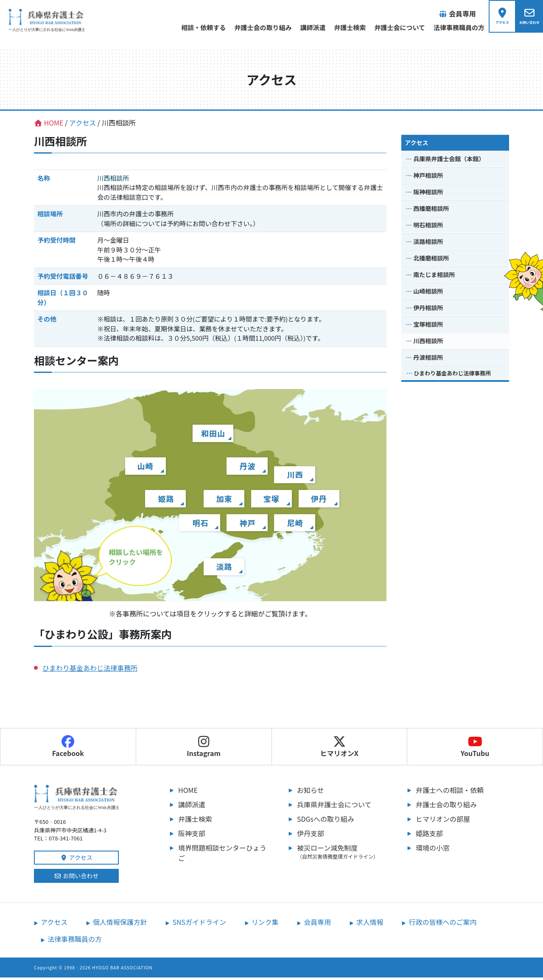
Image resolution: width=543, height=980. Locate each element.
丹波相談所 (428, 360)
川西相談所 (428, 343)
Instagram (204, 749)
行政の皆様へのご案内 (442, 924)
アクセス (416, 145)
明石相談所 (428, 227)
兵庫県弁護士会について (334, 807)
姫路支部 (429, 836)
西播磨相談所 (431, 211)
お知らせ (311, 792)
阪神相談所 (428, 194)
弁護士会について (382, 27)
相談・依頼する (186, 27)
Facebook (68, 749)
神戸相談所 (428, 178)
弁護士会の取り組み (245, 27)
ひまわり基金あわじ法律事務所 (90, 670)
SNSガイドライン (199, 924)
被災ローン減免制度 (344, 854)
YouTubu (475, 749)
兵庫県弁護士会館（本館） (449, 161)
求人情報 (370, 924)
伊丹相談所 (428, 310)
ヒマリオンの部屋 (443, 821)
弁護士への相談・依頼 (450, 792)
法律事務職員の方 (441, 27)
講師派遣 (295, 27)
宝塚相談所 (428, 327)
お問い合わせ (77, 878)
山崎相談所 (428, 294)
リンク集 (265, 924)
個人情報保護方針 (120, 924)
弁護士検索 (332, 27)
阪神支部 (192, 836)
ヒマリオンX (339, 749)
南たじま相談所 (434, 277)
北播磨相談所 (431, 260)
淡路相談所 (428, 244)
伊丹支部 (311, 836)
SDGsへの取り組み (326, 821)
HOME (188, 792)
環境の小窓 (433, 850)
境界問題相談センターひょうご (222, 855)
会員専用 (317, 924)
